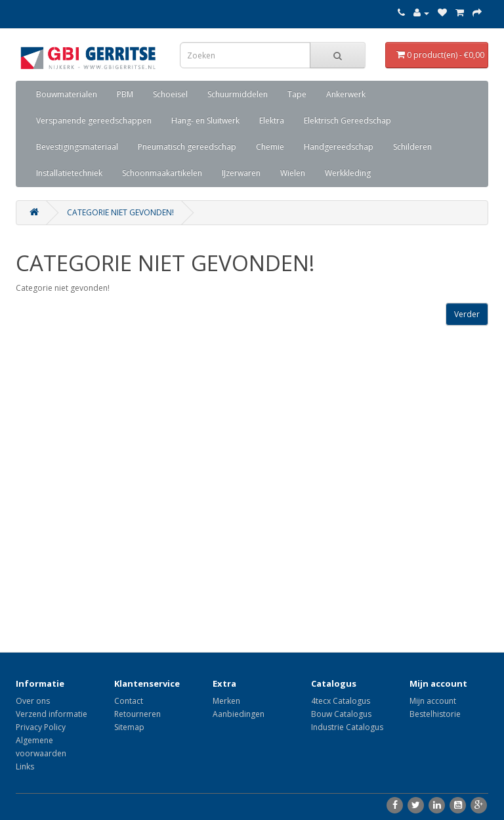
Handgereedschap (339, 147)
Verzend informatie (52, 714)
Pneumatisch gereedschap (187, 147)
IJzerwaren (241, 173)
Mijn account (433, 701)
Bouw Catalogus (341, 714)
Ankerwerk (346, 94)
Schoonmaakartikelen (162, 173)
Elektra (272, 120)
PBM (125, 94)
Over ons (33, 701)
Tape (297, 94)
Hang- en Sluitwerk (205, 120)
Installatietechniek (69, 173)
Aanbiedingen (239, 714)
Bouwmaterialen (67, 94)
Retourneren (137, 714)
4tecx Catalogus (341, 701)
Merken (226, 701)
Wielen (293, 173)
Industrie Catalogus (347, 727)
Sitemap (129, 727)
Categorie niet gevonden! (120, 212)
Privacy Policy (41, 727)
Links (25, 766)
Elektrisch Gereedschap (347, 120)
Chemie (270, 147)
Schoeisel (170, 94)
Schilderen (412, 147)
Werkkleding (348, 173)
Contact (129, 701)
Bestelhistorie (435, 714)
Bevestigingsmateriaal (77, 147)
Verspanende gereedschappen (94, 120)
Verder (467, 314)
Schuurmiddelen (238, 94)
